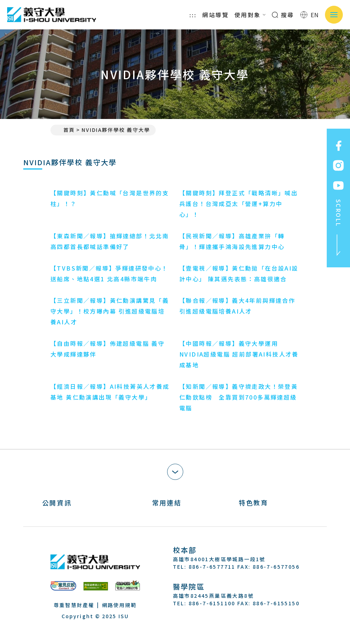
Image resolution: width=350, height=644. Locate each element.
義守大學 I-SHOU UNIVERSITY (52, 15)
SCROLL (339, 228)
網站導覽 (215, 15)
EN (310, 15)
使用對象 (250, 15)
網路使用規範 (119, 605)
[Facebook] (179, 624)
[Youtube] (214, 624)
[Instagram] (196, 624)
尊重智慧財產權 (74, 605)
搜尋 (283, 15)
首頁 (65, 130)
